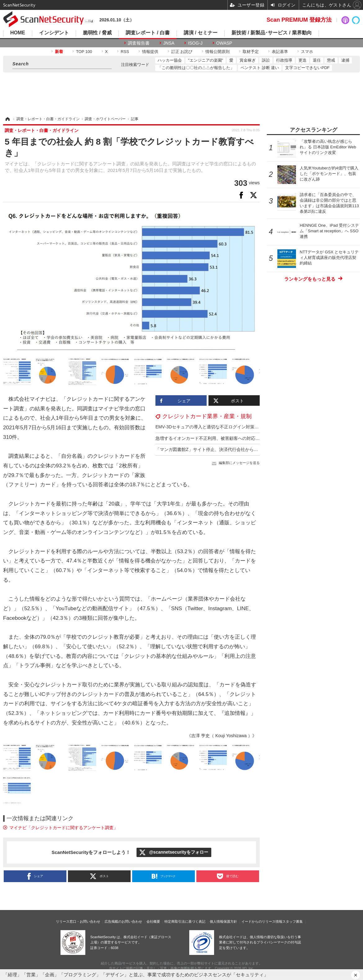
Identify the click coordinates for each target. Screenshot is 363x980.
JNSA (169, 43)
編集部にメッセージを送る (239, 463)
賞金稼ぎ (248, 60)
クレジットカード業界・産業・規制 (207, 416)
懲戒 (331, 60)
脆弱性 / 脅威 (97, 33)
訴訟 (266, 60)
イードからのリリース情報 (262, 921)
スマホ (307, 52)
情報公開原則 (217, 52)
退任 (317, 60)
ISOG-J (195, 43)
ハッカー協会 (170, 60)
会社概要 (153, 921)
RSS (125, 52)
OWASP (224, 43)
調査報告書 (139, 43)
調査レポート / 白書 (148, 33)
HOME (18, 33)
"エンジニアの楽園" (206, 60)
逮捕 (345, 60)
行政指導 (284, 60)
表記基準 (280, 52)
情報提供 (150, 52)
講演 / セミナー (201, 33)
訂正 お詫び (182, 52)
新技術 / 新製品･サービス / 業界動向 (272, 33)
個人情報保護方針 (223, 921)
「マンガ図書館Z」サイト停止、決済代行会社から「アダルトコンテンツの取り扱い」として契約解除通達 (259, 449)
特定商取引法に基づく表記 (185, 921)
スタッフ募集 (293, 921)
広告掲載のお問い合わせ (123, 921)
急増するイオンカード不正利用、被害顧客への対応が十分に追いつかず (225, 438)
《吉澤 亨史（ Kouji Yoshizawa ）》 (222, 736)
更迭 (302, 60)
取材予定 (251, 52)
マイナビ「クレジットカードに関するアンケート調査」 (64, 828)
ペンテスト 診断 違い (260, 68)
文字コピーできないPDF (307, 68)
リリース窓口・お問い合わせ (78, 921)
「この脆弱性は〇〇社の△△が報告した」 (196, 68)
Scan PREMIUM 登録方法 (299, 20)
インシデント (54, 33)
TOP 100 (84, 52)
